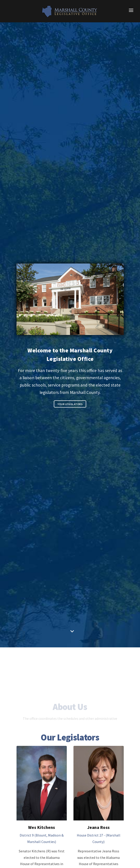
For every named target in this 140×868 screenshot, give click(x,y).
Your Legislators (70, 404)
